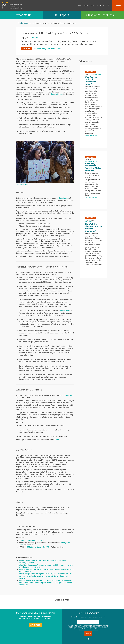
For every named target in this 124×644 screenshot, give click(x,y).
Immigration (46, 49)
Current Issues (27, 49)
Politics (87, 135)
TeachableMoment (25, 23)
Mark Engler (98, 75)
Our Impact (62, 15)
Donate (118, 5)
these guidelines (57, 94)
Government (93, 135)
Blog (93, 5)
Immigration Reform (58, 49)
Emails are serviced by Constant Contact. (88, 630)
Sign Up (88, 633)
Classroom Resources (100, 15)
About (86, 5)
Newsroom (100, 5)
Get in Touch (36, 625)
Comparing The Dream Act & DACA (31, 540)
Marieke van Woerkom (92, 161)
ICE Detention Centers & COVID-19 (39, 547)
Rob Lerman (89, 222)
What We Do (24, 15)
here (58, 440)
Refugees (95, 198)
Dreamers (37, 49)
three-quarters (65, 311)
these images (64, 198)
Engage (79, 5)
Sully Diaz (34, 38)
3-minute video (68, 395)
